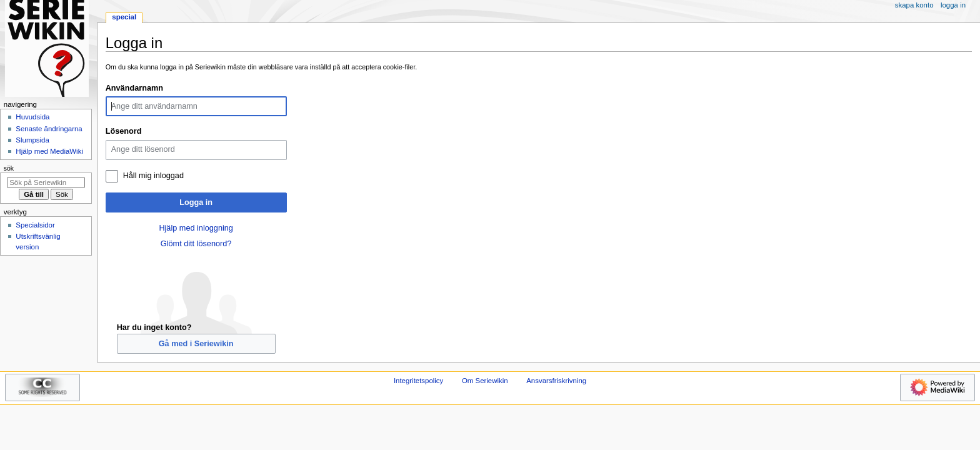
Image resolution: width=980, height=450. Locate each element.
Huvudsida (32, 117)
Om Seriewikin (485, 381)
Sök (9, 168)
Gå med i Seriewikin (196, 344)
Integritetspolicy (418, 381)
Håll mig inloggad (153, 176)
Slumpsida (32, 140)
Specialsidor (35, 225)
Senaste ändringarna (49, 129)
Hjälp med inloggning (196, 228)
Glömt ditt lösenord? (196, 244)
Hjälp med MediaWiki (49, 151)
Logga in (196, 202)
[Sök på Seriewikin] (46, 182)
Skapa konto (914, 5)
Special (124, 17)
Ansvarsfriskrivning (556, 381)
